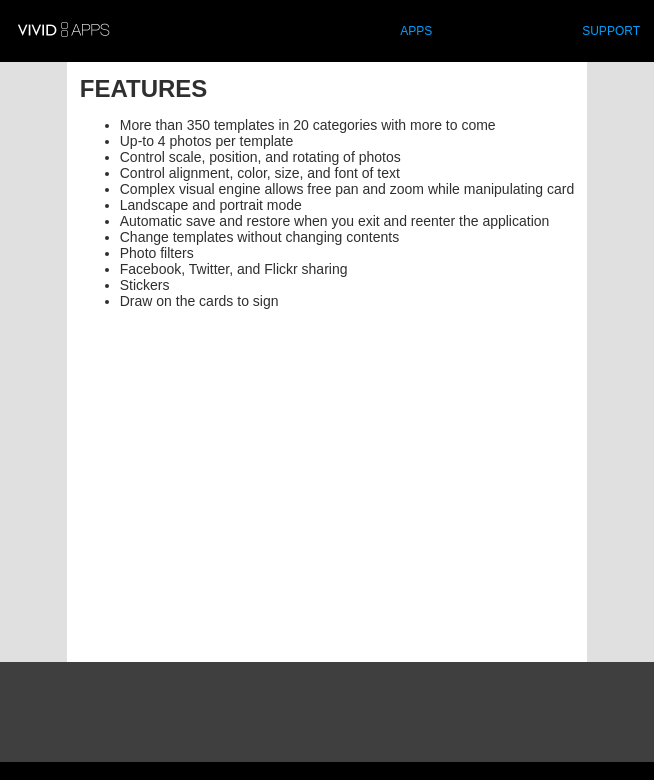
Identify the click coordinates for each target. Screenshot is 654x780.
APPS (416, 31)
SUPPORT (611, 31)
